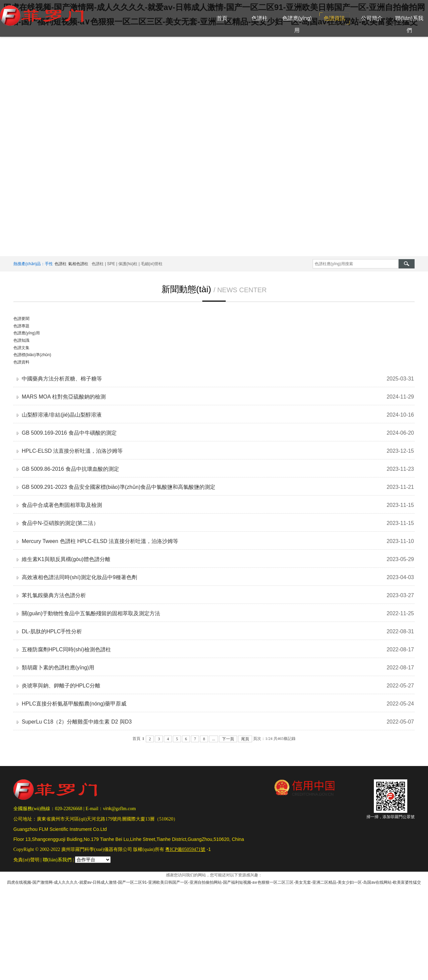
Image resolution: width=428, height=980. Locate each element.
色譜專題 (21, 326)
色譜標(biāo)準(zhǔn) (32, 355)
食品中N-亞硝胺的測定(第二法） (60, 523)
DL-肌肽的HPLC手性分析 (52, 631)
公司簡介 (372, 18)
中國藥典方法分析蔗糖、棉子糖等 (62, 379)
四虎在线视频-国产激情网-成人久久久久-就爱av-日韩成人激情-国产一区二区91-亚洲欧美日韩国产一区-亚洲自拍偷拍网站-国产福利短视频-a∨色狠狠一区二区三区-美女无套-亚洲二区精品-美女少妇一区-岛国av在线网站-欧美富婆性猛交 (214, 882)
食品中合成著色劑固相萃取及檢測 (62, 505)
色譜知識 (21, 340)
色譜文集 (21, 348)
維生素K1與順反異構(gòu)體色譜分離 (66, 559)
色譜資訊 (334, 18)
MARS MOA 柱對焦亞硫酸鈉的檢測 (64, 397)
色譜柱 (259, 18)
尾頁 (245, 739)
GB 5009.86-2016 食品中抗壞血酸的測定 (70, 469)
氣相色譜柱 (78, 264)
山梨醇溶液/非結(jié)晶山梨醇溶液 (62, 415)
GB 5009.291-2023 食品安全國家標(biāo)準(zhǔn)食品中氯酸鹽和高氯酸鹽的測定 (119, 487)
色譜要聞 (21, 319)
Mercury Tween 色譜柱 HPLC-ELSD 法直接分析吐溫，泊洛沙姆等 (100, 541)
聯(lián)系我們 (409, 24)
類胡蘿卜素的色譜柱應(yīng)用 (58, 668)
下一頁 (228, 739)
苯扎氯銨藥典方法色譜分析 (54, 595)
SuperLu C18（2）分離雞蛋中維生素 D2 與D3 (77, 722)
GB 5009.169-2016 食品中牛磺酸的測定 (69, 433)
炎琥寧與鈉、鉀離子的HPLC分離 (61, 686)
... (213, 739)
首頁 (222, 18)
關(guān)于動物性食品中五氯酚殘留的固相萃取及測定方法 (91, 613)
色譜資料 (21, 362)
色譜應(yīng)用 (297, 24)
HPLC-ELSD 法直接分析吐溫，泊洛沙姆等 (72, 451)
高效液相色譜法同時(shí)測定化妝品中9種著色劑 (79, 577)
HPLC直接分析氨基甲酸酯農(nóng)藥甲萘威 (74, 704)
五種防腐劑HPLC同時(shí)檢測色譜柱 (66, 649)
